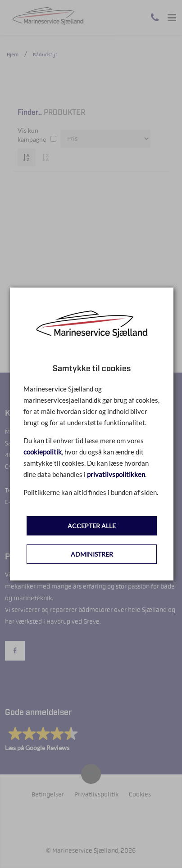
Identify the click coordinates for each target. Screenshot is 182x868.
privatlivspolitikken (116, 474)
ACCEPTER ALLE (92, 526)
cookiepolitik (43, 452)
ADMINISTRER (92, 554)
